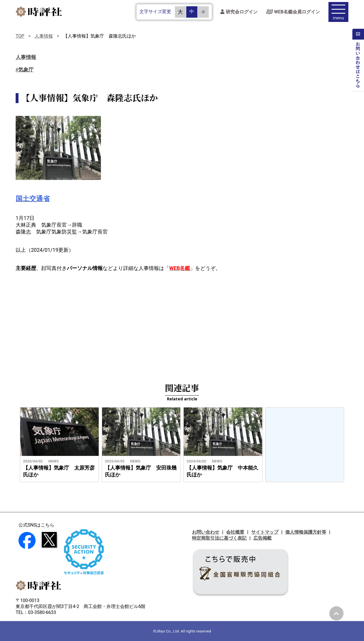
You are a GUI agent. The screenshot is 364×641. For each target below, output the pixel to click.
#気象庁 (25, 70)
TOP (20, 36)
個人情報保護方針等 (306, 532)
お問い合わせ (206, 532)
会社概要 (235, 532)
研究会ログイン (239, 13)
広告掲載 (262, 538)
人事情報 (44, 36)
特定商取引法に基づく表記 (219, 538)
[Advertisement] (182, 323)
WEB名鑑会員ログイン (293, 13)
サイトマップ (265, 532)
